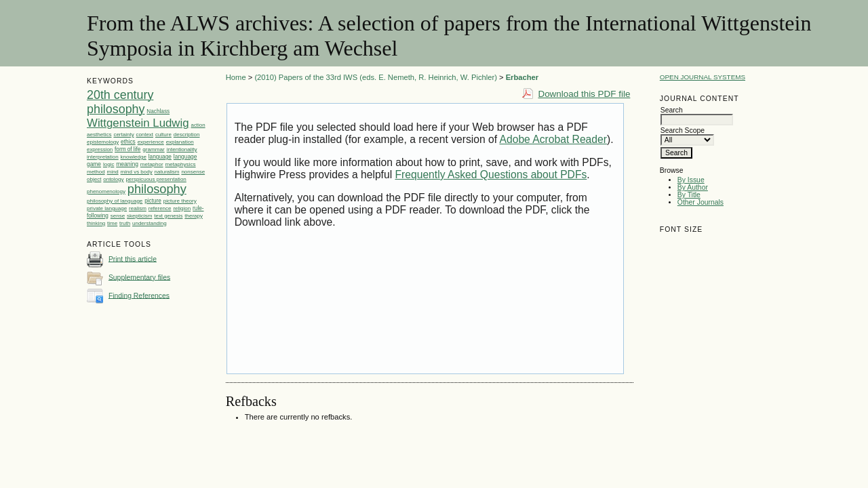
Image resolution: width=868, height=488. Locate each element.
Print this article (133, 259)
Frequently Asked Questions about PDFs (491, 175)
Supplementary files (139, 277)
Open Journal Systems (703, 77)
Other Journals (701, 202)
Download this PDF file (584, 94)
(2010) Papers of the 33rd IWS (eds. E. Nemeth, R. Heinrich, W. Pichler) (376, 77)
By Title (689, 195)
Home (236, 77)
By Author (693, 187)
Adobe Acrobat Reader (553, 139)
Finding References (139, 295)
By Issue (691, 180)
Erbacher (522, 77)
